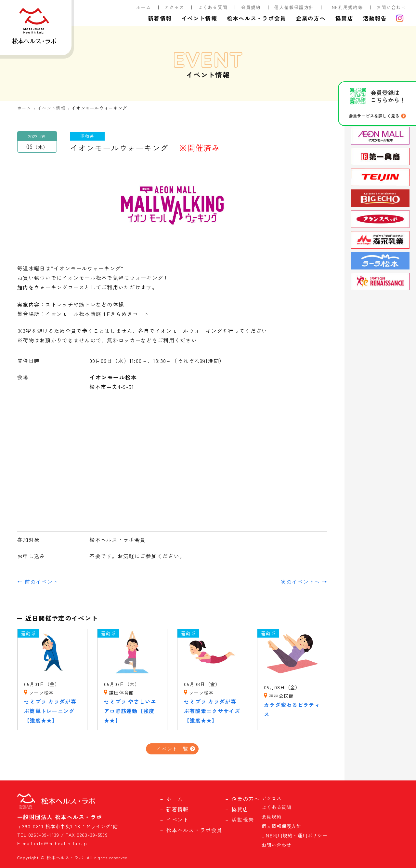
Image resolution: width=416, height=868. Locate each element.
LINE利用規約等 (345, 7)
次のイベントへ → (304, 582)
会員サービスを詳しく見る (374, 116)
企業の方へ (311, 18)
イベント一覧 (172, 749)
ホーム (144, 7)
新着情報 (160, 18)
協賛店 (344, 18)
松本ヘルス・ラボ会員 (257, 18)
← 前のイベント (38, 582)
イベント (177, 820)
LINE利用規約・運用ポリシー (294, 835)
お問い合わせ (391, 7)
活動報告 (375, 18)
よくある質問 (213, 7)
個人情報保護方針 (294, 7)
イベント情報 (199, 18)
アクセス (174, 7)
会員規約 (251, 7)
